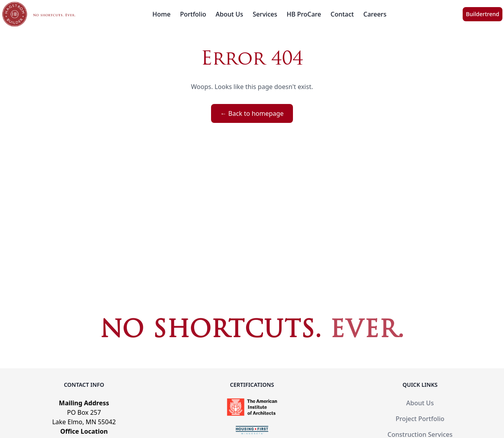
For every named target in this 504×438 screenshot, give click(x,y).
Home (161, 14)
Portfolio (193, 14)
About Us (230, 14)
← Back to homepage (252, 113)
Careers (375, 14)
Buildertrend (483, 14)
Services (265, 14)
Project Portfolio (420, 419)
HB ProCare (304, 14)
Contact (342, 14)
